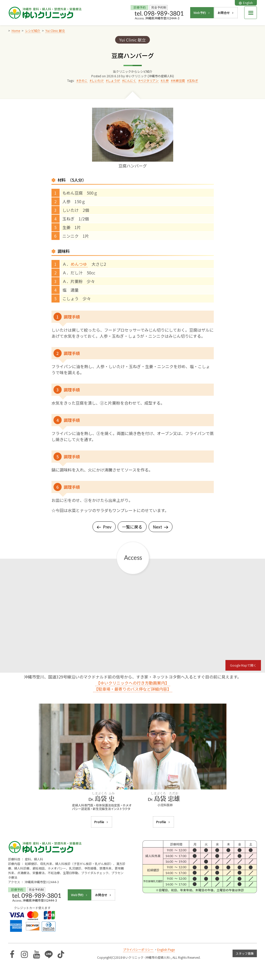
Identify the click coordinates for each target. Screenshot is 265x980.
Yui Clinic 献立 (132, 40)
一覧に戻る (132, 527)
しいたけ (98, 80)
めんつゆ (79, 264)
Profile (102, 822)
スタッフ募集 (245, 953)
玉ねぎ (193, 80)
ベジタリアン (149, 80)
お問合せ (226, 13)
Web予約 (202, 13)
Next (161, 527)
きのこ (83, 80)
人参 (166, 80)
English (246, 3)
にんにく (130, 80)
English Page (166, 949)
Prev (104, 527)
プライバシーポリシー (138, 949)
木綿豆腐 (179, 80)
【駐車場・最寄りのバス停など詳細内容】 (133, 689)
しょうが (114, 80)
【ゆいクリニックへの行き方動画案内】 (133, 683)
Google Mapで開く (243, 665)
